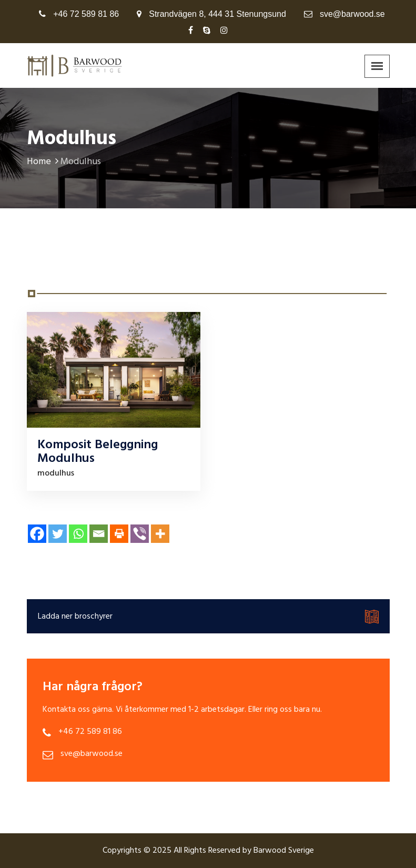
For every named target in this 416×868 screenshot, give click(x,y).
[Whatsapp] (78, 534)
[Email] (99, 534)
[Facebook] (37, 534)
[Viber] (140, 534)
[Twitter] (58, 534)
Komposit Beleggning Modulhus (98, 452)
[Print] (119, 534)
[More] (160, 534)
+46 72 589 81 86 (86, 14)
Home (44, 162)
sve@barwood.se (352, 14)
